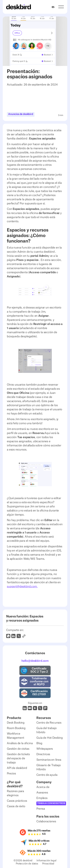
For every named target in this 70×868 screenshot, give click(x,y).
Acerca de (43, 787)
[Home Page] (19, 7)
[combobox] (53, 7)
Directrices (43, 754)
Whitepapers (45, 749)
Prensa (41, 809)
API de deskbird (17, 768)
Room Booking (16, 728)
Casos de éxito (16, 806)
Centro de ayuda (47, 775)
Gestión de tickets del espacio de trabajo (18, 758)
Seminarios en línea (49, 760)
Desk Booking (16, 723)
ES (53, 7)
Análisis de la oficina (20, 743)
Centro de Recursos (49, 723)
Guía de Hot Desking (50, 738)
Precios (11, 774)
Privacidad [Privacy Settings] (48, 864)
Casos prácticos (17, 801)
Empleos (42, 798)
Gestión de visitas (18, 749)
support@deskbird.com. (22, 587)
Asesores (42, 793)
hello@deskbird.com (35, 661)
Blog (39, 743)
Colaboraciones (46, 821)
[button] (61, 7)
